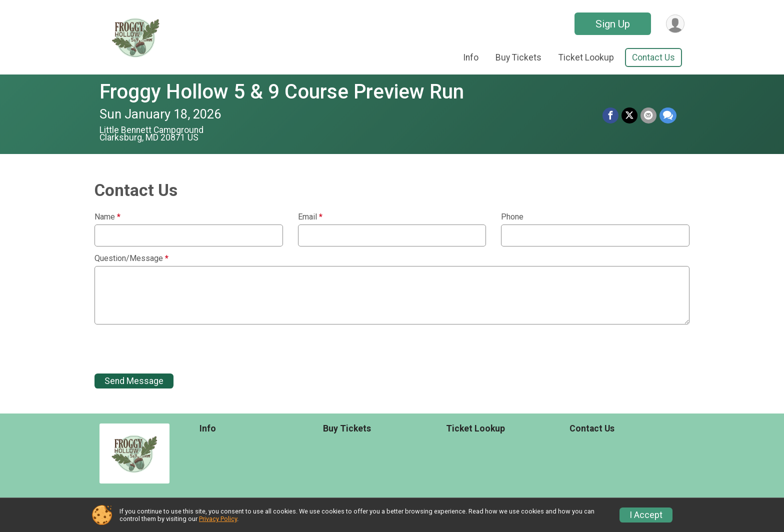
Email (310, 217)
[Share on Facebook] (610, 115)
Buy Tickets (518, 57)
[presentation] (170, 349)
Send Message (134, 381)
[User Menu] (675, 24)
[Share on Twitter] (629, 115)
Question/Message (131, 258)
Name (107, 217)
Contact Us (653, 57)
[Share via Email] (648, 115)
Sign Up (613, 24)
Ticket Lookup (586, 57)
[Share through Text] (668, 115)
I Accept (646, 515)
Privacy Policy (218, 519)
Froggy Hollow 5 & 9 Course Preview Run (282, 92)
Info (471, 57)
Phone (512, 217)
